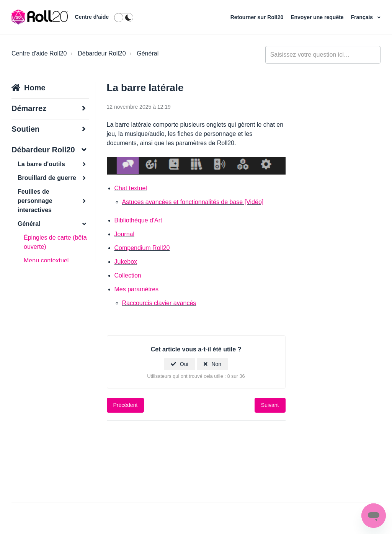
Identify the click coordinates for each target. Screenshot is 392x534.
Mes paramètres (137, 289)
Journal (124, 234)
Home (35, 88)
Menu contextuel (46, 260)
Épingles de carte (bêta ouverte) (55, 242)
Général (148, 53)
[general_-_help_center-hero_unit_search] (323, 55)
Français (363, 17)
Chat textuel (131, 188)
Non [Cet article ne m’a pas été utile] (216, 364)
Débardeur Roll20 (102, 53)
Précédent (126, 405)
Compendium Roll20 (142, 248)
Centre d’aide (92, 17)
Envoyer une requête (318, 17)
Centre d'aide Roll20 (39, 53)
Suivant (270, 405)
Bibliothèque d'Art (138, 220)
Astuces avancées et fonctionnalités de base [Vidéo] (193, 202)
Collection (128, 275)
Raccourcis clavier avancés (159, 303)
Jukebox (126, 262)
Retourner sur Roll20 (258, 17)
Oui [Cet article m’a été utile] (184, 364)
